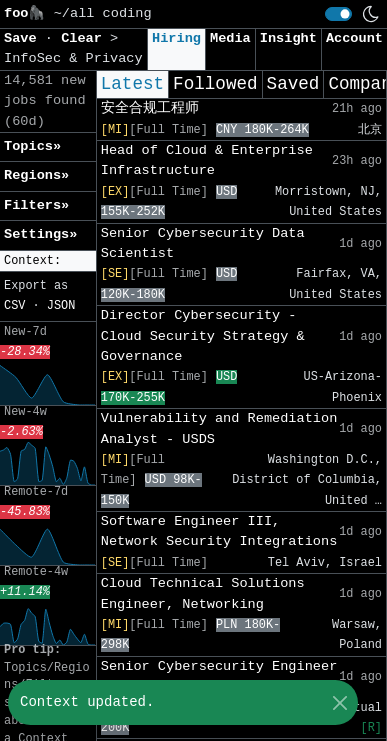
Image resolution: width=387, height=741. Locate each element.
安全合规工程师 (150, 108)
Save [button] (24, 38)
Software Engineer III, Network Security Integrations (219, 531)
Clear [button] (85, 38)
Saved (293, 84)
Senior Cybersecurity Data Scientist (203, 243)
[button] (48, 261)
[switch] (338, 14)
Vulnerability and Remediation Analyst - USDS (219, 428)
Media (230, 38)
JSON (61, 306)
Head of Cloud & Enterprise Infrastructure (207, 160)
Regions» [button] (36, 175)
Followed (215, 84)
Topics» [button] (32, 146)
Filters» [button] (36, 205)
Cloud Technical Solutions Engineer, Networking (203, 593)
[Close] (339, 702)
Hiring (176, 38)
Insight (288, 38)
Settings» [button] (40, 234)
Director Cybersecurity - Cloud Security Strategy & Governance (203, 336)
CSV (14, 306)
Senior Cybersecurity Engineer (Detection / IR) (219, 676)
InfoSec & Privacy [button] (73, 58)
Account (354, 38)
